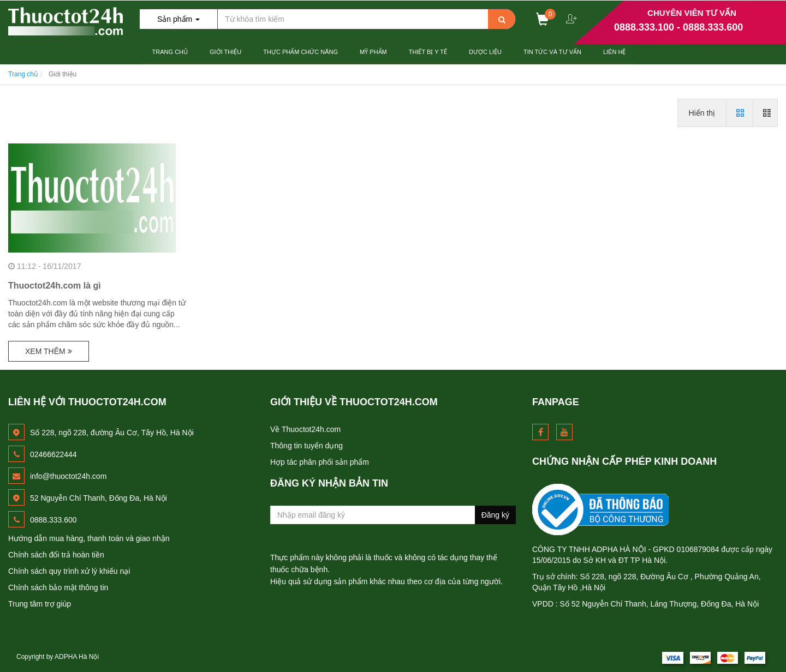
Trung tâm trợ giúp (40, 604)
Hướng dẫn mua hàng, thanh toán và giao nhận (89, 538)
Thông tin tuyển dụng (306, 446)
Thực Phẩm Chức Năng (300, 52)
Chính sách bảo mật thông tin (58, 587)
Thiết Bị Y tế (428, 52)
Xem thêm (49, 351)
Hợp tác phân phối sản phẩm (320, 462)
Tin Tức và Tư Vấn (552, 52)
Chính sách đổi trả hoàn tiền (56, 555)
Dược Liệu (485, 52)
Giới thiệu (225, 52)
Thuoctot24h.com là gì (55, 286)
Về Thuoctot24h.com (305, 429)
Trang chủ (170, 52)
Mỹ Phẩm (373, 52)
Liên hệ (614, 52)
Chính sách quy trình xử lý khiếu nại (69, 571)
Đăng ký (495, 515)
